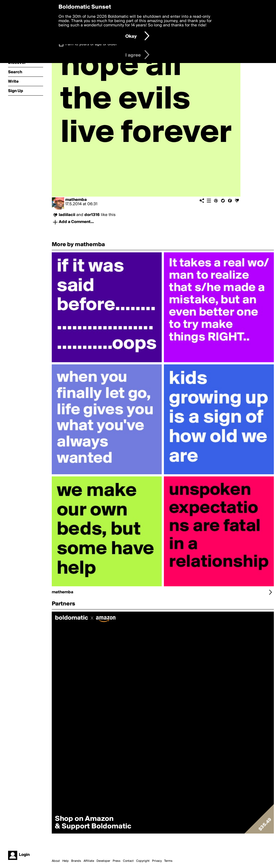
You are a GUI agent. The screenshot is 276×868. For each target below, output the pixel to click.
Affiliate (89, 861)
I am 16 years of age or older (91, 44)
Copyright (143, 861)
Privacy (157, 861)
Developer (103, 861)
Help (65, 861)
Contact (128, 861)
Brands (76, 861)
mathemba (76, 200)
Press (117, 861)
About (56, 861)
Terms (168, 861)
